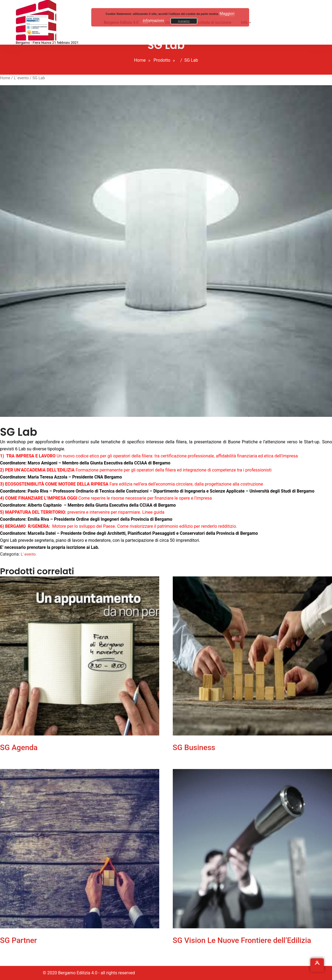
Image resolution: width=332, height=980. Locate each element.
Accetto (184, 21)
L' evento (21, 78)
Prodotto (162, 60)
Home (140, 60)
